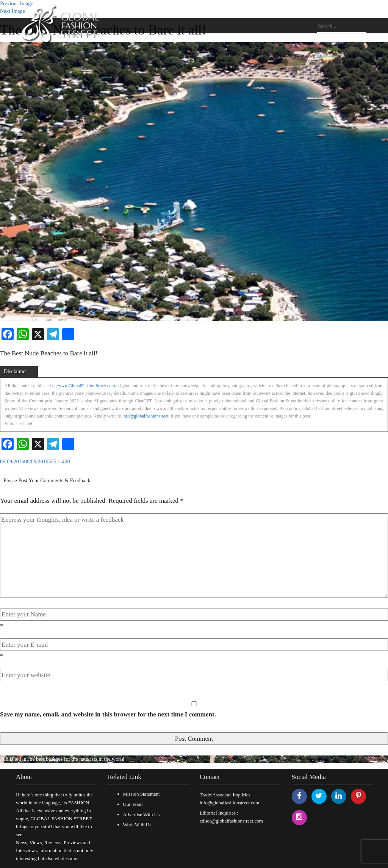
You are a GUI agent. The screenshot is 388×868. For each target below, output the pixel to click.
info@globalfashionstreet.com (229, 803)
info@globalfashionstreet (145, 416)
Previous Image (16, 4)
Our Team (133, 804)
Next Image (13, 11)
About (24, 777)
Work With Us (137, 825)
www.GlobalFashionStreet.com (87, 386)
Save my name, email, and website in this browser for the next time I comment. (108, 714)
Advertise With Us (142, 814)
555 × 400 (59, 462)
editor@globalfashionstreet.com (231, 821)
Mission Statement (142, 794)
